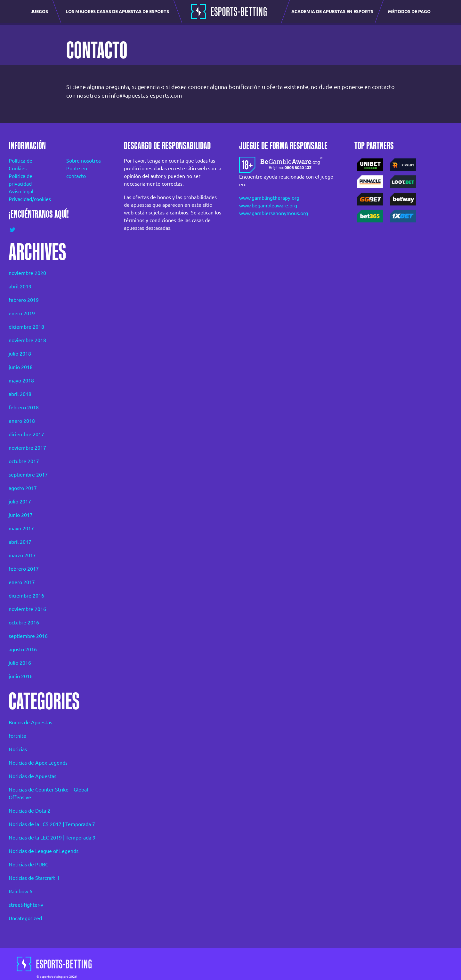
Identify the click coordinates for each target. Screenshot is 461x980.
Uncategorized (25, 918)
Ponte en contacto (77, 172)
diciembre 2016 (26, 596)
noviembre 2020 (27, 273)
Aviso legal (21, 191)
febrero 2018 (24, 407)
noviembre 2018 (27, 340)
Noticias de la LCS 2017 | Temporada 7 (52, 824)
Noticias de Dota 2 (29, 811)
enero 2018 (22, 421)
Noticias (18, 749)
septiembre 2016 (28, 636)
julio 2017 (20, 502)
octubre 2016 (24, 623)
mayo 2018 (21, 381)
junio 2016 (21, 676)
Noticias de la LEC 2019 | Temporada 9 (52, 838)
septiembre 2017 (28, 475)
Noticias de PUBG (29, 864)
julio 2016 (20, 663)
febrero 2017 (24, 569)
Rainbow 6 (20, 891)
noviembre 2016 (27, 609)
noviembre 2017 (27, 448)
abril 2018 (20, 394)
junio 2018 (21, 367)
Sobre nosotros (84, 161)
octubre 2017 (24, 461)
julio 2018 (20, 354)
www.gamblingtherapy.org (269, 198)
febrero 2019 (24, 300)
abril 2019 (20, 286)
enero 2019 (22, 313)
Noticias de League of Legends (44, 851)
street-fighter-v (26, 905)
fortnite (17, 736)
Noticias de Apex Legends (38, 763)
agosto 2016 (23, 649)
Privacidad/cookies (29, 199)
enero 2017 (22, 582)
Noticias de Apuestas (32, 776)
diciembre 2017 (26, 434)
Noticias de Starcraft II (34, 878)
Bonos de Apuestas (30, 722)
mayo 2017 (21, 528)
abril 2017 (20, 542)
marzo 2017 (22, 555)
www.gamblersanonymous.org (274, 213)
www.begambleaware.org (268, 205)
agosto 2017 (23, 488)
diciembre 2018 (26, 327)
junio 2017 (21, 515)
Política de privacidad (20, 180)
